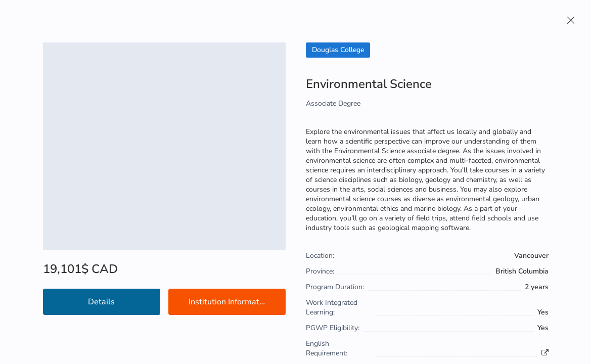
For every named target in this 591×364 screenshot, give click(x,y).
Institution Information (230, 302)
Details (101, 302)
